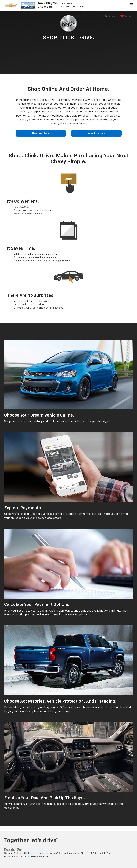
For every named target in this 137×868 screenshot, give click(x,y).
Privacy (48, 853)
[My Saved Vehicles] (125, 16)
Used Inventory (96, 133)
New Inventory (41, 133)
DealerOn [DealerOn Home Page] (29, 853)
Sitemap (39, 853)
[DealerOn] (13, 850)
